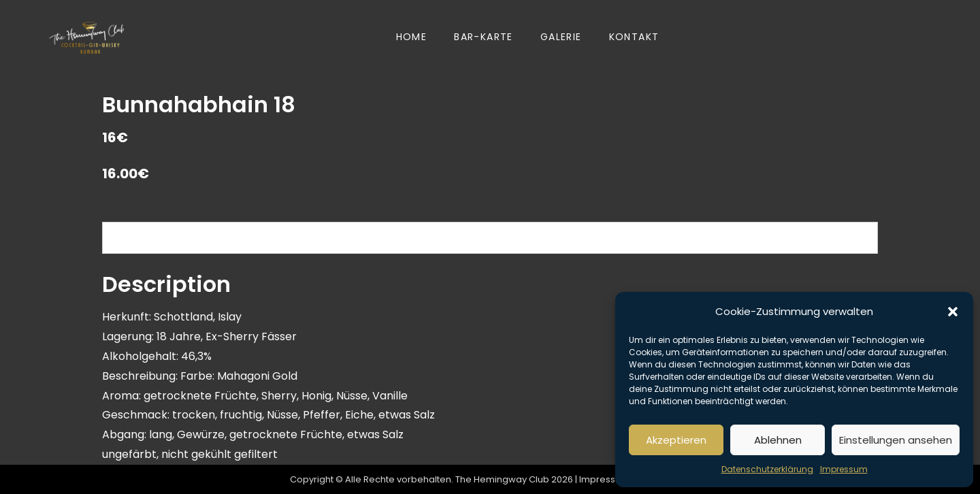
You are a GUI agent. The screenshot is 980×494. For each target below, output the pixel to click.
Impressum (844, 469)
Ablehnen (778, 440)
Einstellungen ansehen (896, 440)
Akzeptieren (676, 440)
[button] (953, 312)
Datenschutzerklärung (767, 469)
